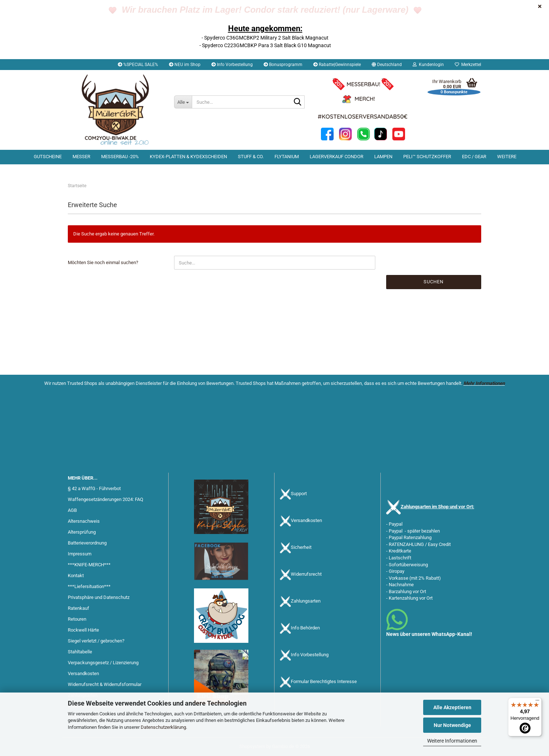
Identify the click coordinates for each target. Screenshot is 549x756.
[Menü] (537, 702)
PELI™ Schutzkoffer (427, 157)
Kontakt (76, 576)
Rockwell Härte (83, 630)
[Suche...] (183, 102)
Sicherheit (301, 548)
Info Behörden (305, 628)
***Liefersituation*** (89, 586)
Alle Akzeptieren (452, 707)
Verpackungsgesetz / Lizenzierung (103, 663)
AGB (72, 510)
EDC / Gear (474, 157)
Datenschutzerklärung (163, 727)
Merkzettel (468, 65)
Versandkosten (83, 673)
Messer (81, 157)
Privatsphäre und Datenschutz (99, 597)
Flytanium (287, 157)
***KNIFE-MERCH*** (89, 565)
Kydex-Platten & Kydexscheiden (188, 157)
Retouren (77, 619)
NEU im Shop (185, 65)
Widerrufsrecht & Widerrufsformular (105, 684)
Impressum (80, 554)
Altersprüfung (82, 532)
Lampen (383, 157)
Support (299, 494)
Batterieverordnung (87, 543)
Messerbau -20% (120, 157)
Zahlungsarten (306, 601)
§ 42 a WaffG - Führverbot (94, 488)
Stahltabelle (80, 652)
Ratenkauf (79, 608)
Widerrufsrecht (306, 574)
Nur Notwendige (452, 725)
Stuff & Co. (251, 157)
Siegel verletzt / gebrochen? (96, 641)
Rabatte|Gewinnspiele (337, 65)
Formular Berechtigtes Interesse (324, 682)
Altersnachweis (84, 521)
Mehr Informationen (484, 383)
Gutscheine (48, 157)
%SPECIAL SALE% (138, 65)
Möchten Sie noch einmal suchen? (103, 262)
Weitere (507, 157)
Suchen (434, 282)
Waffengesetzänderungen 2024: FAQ (106, 499)
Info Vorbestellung (232, 65)
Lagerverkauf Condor (337, 157)
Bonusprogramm (283, 65)
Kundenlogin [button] (428, 65)
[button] (387, 65)
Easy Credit (439, 544)
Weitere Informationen (452, 741)
